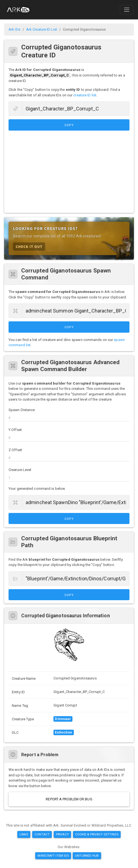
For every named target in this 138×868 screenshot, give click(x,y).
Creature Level (20, 470)
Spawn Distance (22, 410)
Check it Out (29, 246)
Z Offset (15, 450)
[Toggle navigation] (127, 10)
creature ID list (85, 95)
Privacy (62, 834)
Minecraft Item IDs (53, 856)
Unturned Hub (87, 856)
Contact (42, 834)
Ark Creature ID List (42, 29)
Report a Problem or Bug (69, 799)
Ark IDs (14, 29)
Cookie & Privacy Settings (97, 834)
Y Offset (15, 430)
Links (24, 834)
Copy (69, 125)
